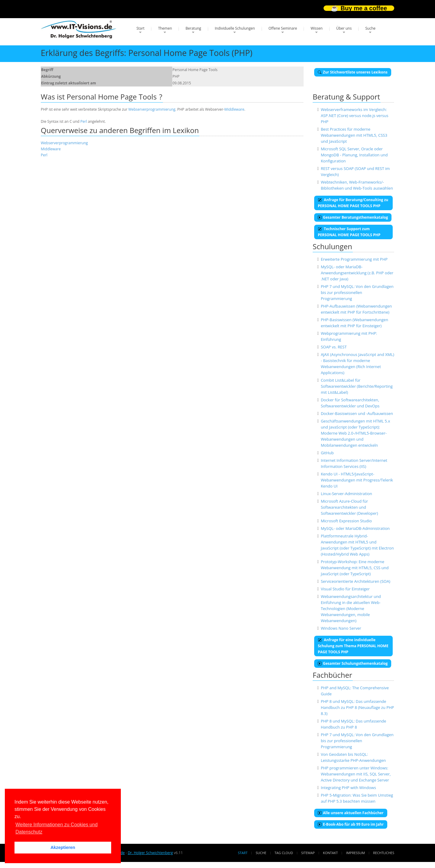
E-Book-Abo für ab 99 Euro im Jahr (351, 824)
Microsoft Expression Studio (346, 521)
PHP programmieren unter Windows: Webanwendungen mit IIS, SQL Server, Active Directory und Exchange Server (356, 774)
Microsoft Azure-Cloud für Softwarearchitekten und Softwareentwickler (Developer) (349, 507)
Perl (84, 121)
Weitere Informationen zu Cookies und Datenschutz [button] (56, 828)
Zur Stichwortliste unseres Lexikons (353, 72)
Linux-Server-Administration (346, 494)
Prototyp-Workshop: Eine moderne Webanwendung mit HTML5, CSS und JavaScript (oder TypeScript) (355, 568)
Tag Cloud (284, 853)
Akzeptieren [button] (63, 847)
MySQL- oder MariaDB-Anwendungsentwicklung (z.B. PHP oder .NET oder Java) (357, 273)
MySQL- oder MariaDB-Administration (355, 528)
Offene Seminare (283, 28)
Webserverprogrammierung (152, 109)
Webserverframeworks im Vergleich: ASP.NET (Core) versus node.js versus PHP (354, 116)
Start (141, 28)
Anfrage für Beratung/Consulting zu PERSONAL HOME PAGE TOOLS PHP (353, 203)
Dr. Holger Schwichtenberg (150, 853)
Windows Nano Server (341, 628)
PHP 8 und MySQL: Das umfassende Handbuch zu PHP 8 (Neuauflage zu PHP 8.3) (357, 707)
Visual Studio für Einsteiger (345, 589)
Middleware (234, 109)
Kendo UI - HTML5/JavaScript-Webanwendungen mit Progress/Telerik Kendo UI (357, 480)
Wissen (317, 28)
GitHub (327, 453)
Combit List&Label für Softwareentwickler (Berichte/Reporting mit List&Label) (357, 386)
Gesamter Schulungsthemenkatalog (353, 663)
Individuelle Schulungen (235, 28)
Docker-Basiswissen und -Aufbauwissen (357, 413)
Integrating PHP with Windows (348, 788)
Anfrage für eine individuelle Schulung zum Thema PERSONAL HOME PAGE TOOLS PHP (353, 646)
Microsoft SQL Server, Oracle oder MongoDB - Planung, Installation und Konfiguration (354, 155)
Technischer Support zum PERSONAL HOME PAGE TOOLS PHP (349, 232)
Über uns (344, 28)
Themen (165, 28)
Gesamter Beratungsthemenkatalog (353, 217)
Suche (370, 28)
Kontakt (330, 853)
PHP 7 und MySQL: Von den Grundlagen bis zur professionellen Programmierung (357, 292)
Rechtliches (384, 853)
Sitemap (308, 853)
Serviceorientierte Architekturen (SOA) (356, 581)
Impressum (355, 853)
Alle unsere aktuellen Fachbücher (351, 813)
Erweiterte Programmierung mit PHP (354, 259)
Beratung (193, 28)
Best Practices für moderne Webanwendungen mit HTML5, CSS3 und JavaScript (354, 135)
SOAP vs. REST (334, 347)
